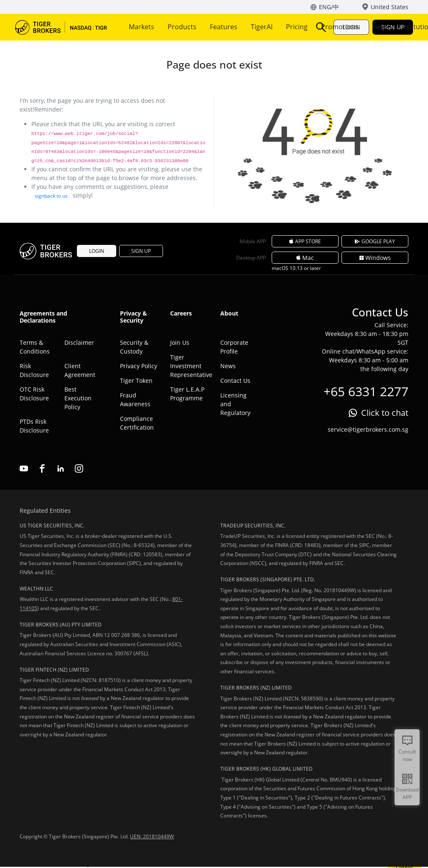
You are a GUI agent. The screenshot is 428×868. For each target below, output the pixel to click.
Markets (141, 27)
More (262, 27)
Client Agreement (80, 370)
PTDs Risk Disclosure (34, 426)
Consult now (407, 755)
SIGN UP (393, 27)
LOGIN (351, 27)
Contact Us (235, 381)
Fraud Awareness (135, 400)
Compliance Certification (137, 423)
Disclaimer (79, 342)
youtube (24, 468)
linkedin (61, 468)
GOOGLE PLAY (375, 241)
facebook (42, 468)
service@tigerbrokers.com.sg (368, 429)
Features (224, 27)
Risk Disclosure (34, 370)
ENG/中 (329, 7)
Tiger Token (136, 381)
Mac (305, 258)
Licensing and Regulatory (235, 404)
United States (390, 7)
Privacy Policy (139, 366)
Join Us (180, 342)
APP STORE (305, 241)
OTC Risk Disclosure (34, 394)
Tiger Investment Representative (189, 366)
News (228, 366)
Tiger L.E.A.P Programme (187, 394)
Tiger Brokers (61, 27)
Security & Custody (134, 347)
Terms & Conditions (35, 347)
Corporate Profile (234, 347)
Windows (375, 258)
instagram (79, 468)
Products (182, 27)
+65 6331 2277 (366, 391)
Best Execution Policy (78, 398)
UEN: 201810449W (152, 836)
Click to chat (385, 413)
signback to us (51, 196)
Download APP (407, 793)
